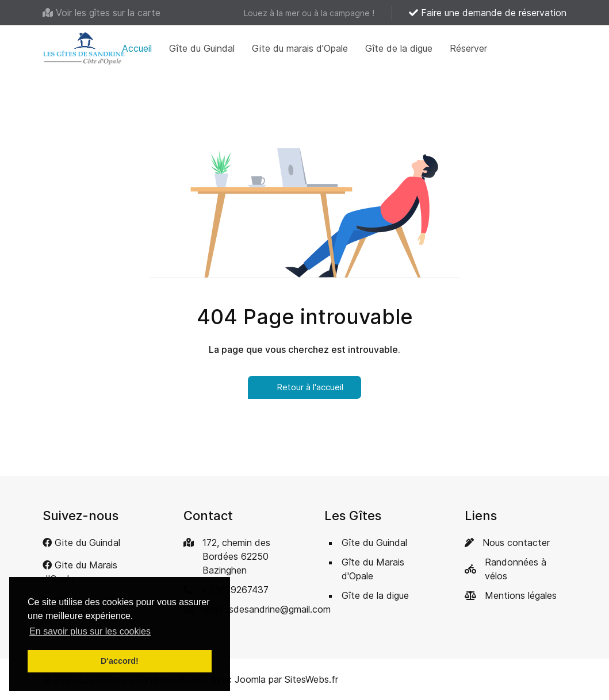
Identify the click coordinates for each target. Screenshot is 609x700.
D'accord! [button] (120, 661)
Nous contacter (516, 543)
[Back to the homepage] (84, 48)
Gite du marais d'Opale (300, 48)
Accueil (137, 48)
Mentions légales (521, 595)
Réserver (468, 48)
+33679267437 (235, 590)
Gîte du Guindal (202, 48)
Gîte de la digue (399, 48)
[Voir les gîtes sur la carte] (102, 13)
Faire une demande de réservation (488, 13)
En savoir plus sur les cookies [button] (90, 631)
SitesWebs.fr (311, 679)
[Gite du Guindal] (81, 543)
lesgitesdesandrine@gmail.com (266, 609)
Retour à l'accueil (304, 387)
